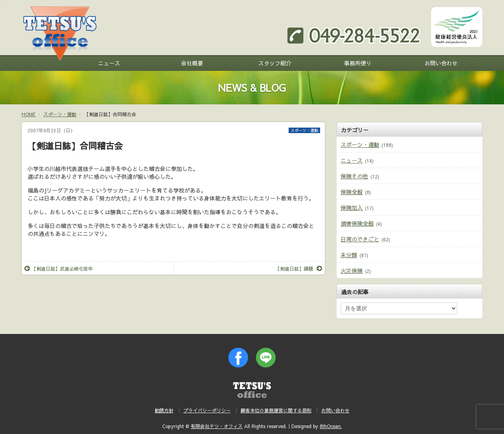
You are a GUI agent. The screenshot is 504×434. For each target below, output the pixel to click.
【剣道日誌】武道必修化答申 (59, 269)
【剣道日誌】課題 (299, 269)
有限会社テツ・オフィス (217, 426)
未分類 (349, 255)
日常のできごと (360, 239)
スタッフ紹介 (275, 63)
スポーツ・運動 (304, 130)
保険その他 (354, 176)
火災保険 (352, 271)
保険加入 (352, 208)
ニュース (109, 63)
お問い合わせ (441, 63)
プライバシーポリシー (207, 410)
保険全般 (352, 192)
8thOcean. (331, 426)
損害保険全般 (357, 223)
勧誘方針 (164, 410)
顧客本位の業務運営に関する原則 (276, 410)
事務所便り (358, 63)
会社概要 (192, 63)
